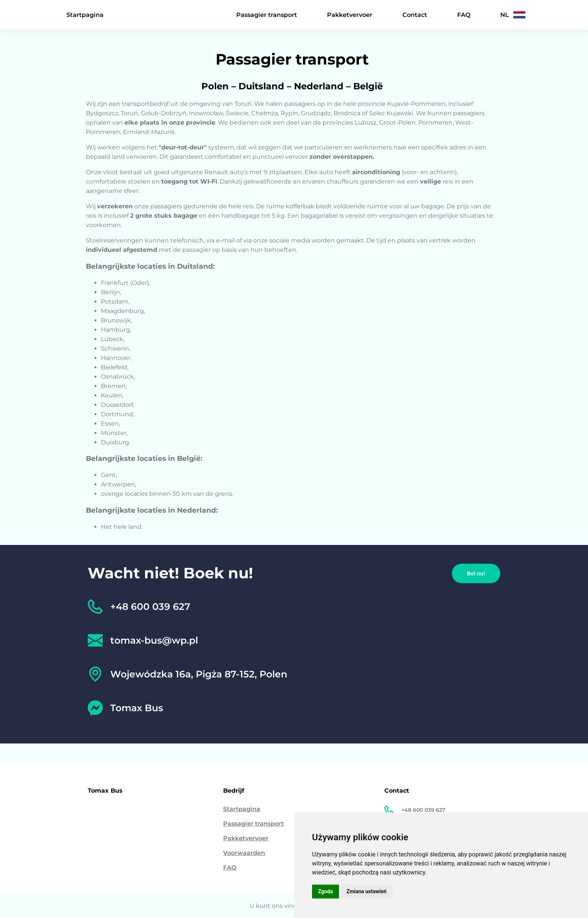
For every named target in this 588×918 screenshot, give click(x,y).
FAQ (464, 15)
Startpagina (85, 15)
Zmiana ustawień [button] (367, 891)
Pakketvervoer (350, 15)
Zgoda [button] (325, 891)
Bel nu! (476, 573)
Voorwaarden (244, 853)
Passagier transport (267, 15)
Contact (415, 15)
